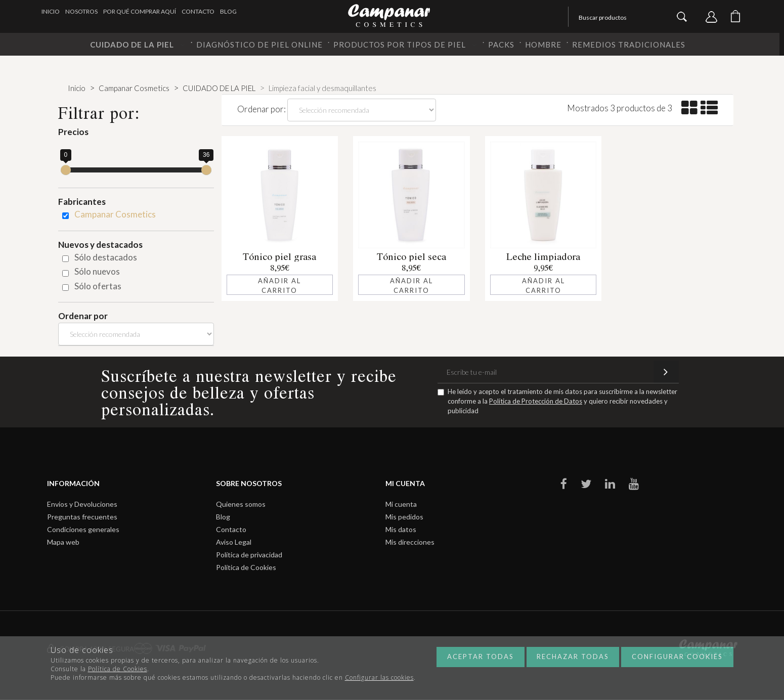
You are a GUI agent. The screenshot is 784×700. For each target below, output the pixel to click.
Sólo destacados (106, 257)
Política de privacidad (249, 555)
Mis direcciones (410, 542)
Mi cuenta (401, 504)
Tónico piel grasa (279, 256)
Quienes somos (241, 504)
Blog (228, 11)
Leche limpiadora (543, 256)
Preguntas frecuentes (82, 517)
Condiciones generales (83, 529)
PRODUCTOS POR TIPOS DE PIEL (405, 45)
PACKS (501, 45)
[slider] (66, 170)
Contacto (198, 11)
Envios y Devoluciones (82, 504)
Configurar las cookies (379, 677)
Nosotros (81, 11)
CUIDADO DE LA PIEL (138, 45)
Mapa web (63, 542)
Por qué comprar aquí (140, 11)
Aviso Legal (234, 542)
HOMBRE (543, 45)
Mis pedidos (404, 517)
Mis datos (401, 529)
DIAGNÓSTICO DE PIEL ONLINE (259, 45)
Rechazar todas (573, 657)
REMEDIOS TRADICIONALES (629, 45)
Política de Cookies (246, 567)
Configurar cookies (677, 657)
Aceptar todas (481, 657)
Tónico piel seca (411, 256)
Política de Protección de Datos (536, 401)
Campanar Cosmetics (115, 214)
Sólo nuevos (97, 271)
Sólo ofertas (98, 286)
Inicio (51, 11)
